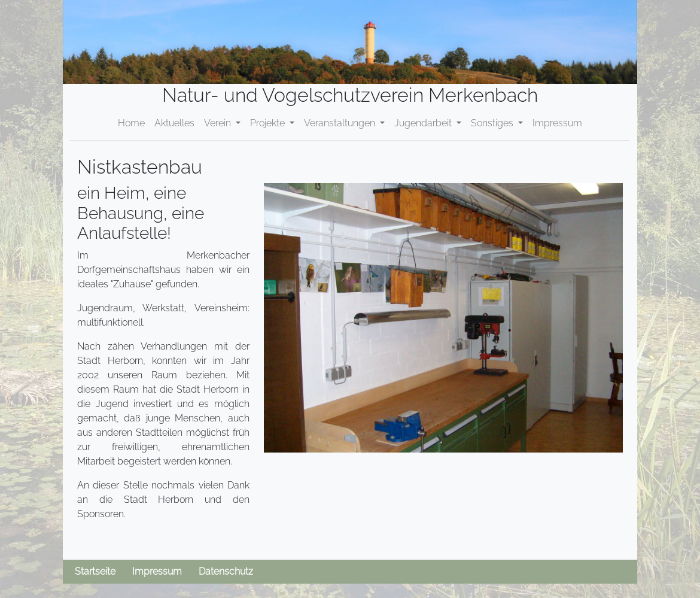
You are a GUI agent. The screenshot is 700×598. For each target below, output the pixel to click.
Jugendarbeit (424, 123)
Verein (219, 123)
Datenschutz (226, 571)
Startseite (95, 571)
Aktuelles (174, 123)
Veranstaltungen (341, 123)
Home (131, 123)
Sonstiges (493, 123)
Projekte (269, 123)
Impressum (557, 123)
